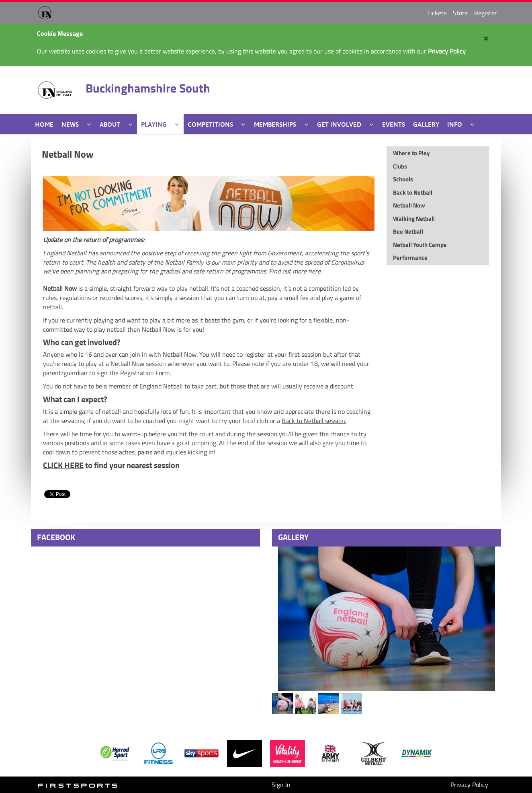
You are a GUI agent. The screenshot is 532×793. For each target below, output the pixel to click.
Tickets (437, 13)
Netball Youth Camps (420, 245)
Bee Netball (408, 231)
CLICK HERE (63, 465)
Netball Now (68, 154)
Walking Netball (414, 219)
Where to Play (411, 153)
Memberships (275, 124)
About (110, 124)
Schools (403, 179)
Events (394, 124)
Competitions (210, 124)
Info (455, 124)
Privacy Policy (469, 785)
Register (486, 13)
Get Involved (339, 124)
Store (460, 13)
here (314, 271)
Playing (154, 124)
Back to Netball (314, 421)
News (70, 124)
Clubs (400, 166)
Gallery (426, 124)
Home (44, 124)
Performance (410, 258)
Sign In (281, 785)
